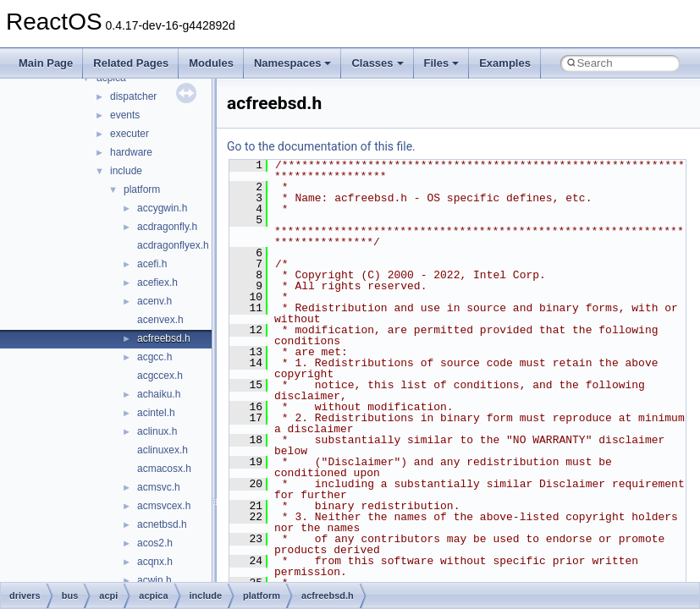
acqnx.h (155, 562)
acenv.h (154, 301)
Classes (377, 63)
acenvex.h (160, 320)
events (125, 115)
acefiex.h (157, 283)
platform (142, 189)
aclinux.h (157, 431)
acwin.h (154, 580)
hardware (131, 152)
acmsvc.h (159, 487)
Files (442, 63)
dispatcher (133, 96)
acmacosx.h (164, 469)
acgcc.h (154, 357)
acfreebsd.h (164, 338)
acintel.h (156, 413)
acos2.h (155, 543)
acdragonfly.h (167, 227)
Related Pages (131, 63)
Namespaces (293, 63)
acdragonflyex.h (173, 245)
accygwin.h (162, 208)
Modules (211, 63)
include (126, 171)
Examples (505, 63)
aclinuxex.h (163, 450)
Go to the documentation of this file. (321, 146)
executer (130, 134)
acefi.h (152, 264)
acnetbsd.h (162, 524)
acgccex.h (160, 376)
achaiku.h (159, 394)
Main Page (46, 63)
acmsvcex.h (164, 506)
